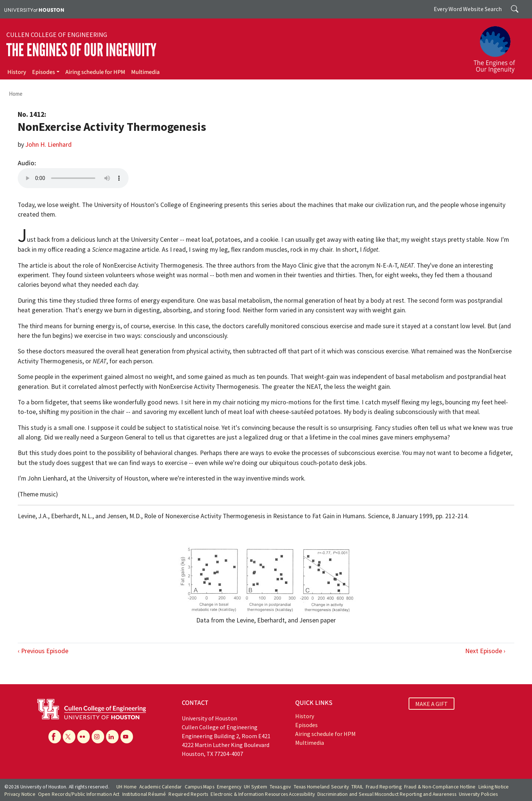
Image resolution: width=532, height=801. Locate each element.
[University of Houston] (34, 9)
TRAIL (357, 787)
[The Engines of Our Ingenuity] (499, 46)
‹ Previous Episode (43, 651)
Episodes (44, 72)
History (17, 72)
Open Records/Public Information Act (79, 794)
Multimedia (145, 72)
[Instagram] (98, 737)
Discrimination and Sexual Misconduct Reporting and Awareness (387, 794)
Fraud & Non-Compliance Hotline (440, 787)
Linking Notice (494, 787)
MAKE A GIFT (432, 704)
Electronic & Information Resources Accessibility (263, 794)
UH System (255, 787)
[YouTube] (127, 737)
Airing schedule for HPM (95, 72)
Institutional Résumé (144, 794)
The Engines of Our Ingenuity (81, 50)
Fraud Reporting (384, 787)
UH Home (127, 787)
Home (16, 94)
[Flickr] (83, 737)
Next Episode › (485, 651)
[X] (69, 737)
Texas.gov (280, 787)
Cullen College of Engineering (57, 35)
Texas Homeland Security (321, 787)
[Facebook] (55, 737)
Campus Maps (199, 787)
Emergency (229, 787)
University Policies (478, 794)
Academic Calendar (161, 787)
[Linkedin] (112, 737)
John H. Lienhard (49, 145)
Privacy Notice (20, 794)
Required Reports (188, 794)
